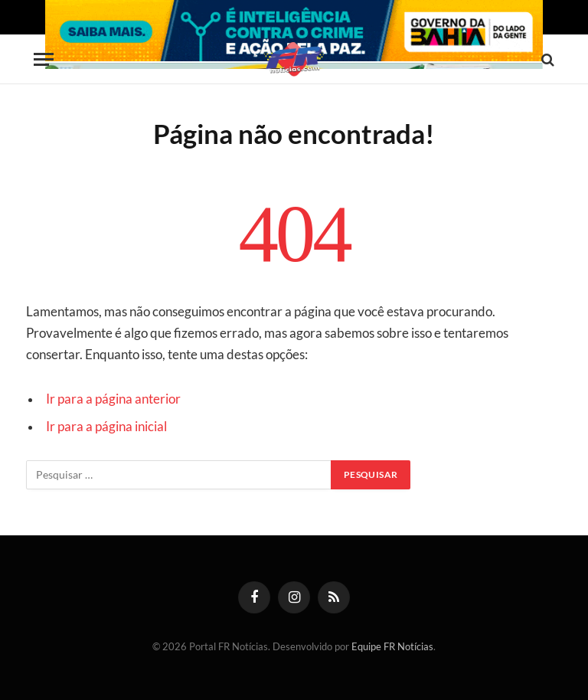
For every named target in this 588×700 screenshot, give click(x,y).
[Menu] (44, 59)
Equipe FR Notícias (392, 646)
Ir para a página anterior (113, 399)
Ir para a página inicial (106, 427)
